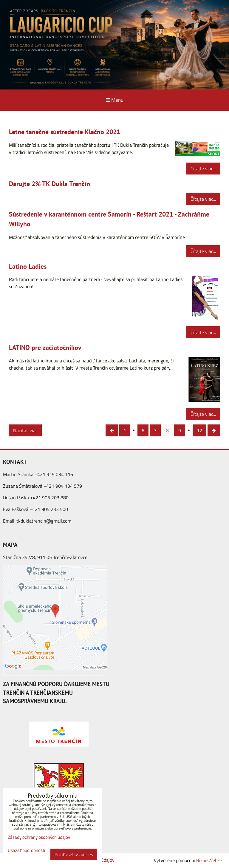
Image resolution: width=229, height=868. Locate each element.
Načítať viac (25, 430)
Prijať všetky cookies (74, 854)
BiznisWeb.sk (209, 860)
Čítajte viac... (203, 169)
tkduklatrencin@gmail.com (44, 521)
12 (199, 430)
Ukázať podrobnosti (26, 851)
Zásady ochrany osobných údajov (39, 837)
